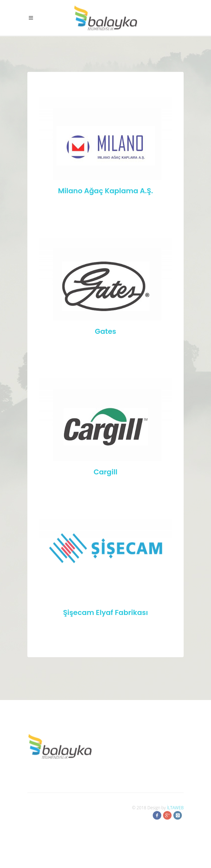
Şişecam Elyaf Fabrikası (105, 612)
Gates (105, 331)
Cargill (105, 472)
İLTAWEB (175, 807)
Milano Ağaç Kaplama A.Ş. (105, 191)
